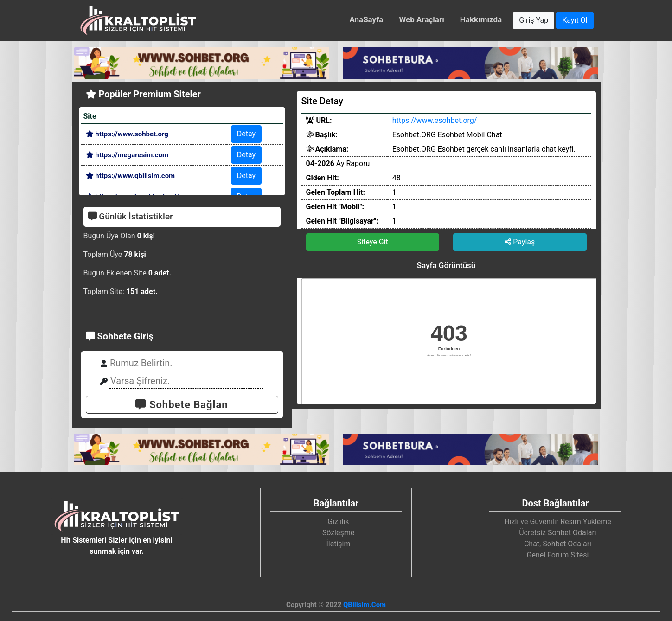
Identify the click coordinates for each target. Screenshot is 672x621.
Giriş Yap (534, 20)
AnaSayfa (366, 19)
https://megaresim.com (127, 155)
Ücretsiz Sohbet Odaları (558, 533)
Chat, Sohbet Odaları (558, 544)
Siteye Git (373, 242)
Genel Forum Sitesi (558, 555)
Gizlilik (338, 522)
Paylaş (520, 242)
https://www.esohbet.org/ (435, 120)
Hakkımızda (481, 19)
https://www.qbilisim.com (131, 176)
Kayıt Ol (575, 20)
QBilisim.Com (365, 605)
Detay (246, 134)
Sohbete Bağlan (182, 405)
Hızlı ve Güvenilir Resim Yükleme (558, 522)
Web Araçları (421, 19)
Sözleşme (339, 533)
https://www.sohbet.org (127, 134)
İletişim (338, 544)
